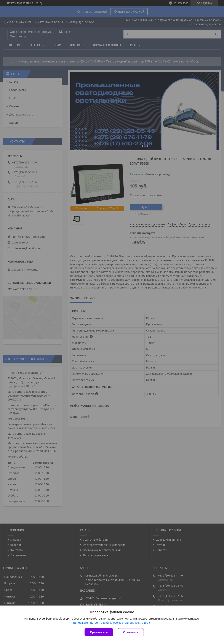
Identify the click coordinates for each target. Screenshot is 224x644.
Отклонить (131, 632)
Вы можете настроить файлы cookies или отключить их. (110, 623)
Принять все (99, 632)
